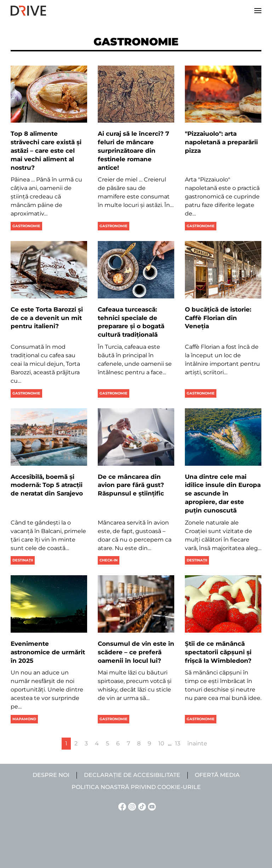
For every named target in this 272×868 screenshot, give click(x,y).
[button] (258, 11)
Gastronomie (26, 226)
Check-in (109, 560)
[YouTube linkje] (151, 806)
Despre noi (51, 775)
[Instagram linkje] (131, 806)
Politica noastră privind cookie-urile (136, 787)
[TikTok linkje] (141, 806)
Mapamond (24, 719)
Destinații (23, 560)
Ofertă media (217, 775)
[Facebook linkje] (121, 806)
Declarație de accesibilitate (132, 775)
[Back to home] (28, 11)
